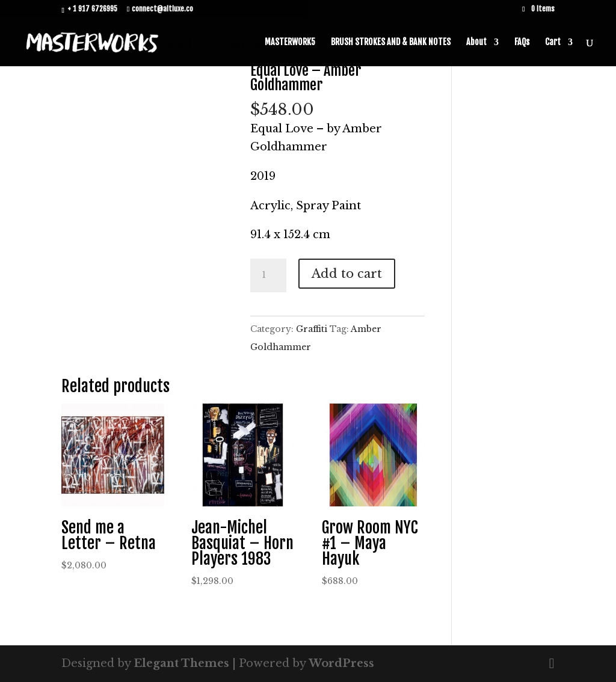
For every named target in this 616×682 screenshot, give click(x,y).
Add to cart (347, 274)
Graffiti (312, 329)
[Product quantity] (268, 275)
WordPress (341, 663)
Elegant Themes (181, 663)
